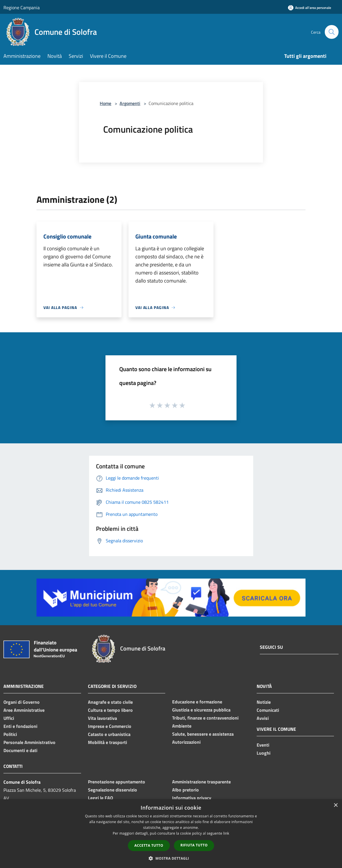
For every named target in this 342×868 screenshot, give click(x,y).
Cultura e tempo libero (110, 710)
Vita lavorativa (102, 718)
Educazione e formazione (197, 702)
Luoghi (264, 753)
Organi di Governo (22, 702)
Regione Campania (22, 7)
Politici (10, 734)
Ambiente (182, 726)
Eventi (263, 745)
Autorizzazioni (186, 742)
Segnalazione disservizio (113, 790)
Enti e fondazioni (20, 726)
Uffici (9, 718)
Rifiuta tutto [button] (194, 845)
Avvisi (263, 718)
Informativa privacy (192, 798)
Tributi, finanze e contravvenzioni (205, 718)
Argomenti (130, 103)
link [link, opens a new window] (226, 833)
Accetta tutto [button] (149, 845)
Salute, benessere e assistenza (203, 734)
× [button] (336, 805)
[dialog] (171, 834)
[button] (171, 858)
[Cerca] (332, 32)
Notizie (264, 702)
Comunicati (268, 710)
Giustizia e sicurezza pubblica (201, 710)
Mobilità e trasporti (107, 742)
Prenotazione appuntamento (117, 782)
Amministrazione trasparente (201, 782)
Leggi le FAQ (100, 798)
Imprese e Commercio (110, 726)
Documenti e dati (20, 750)
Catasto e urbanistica (109, 734)
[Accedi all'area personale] (310, 8)
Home (105, 103)
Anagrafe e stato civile (110, 702)
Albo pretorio (186, 790)
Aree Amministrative (24, 710)
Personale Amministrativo (29, 742)
